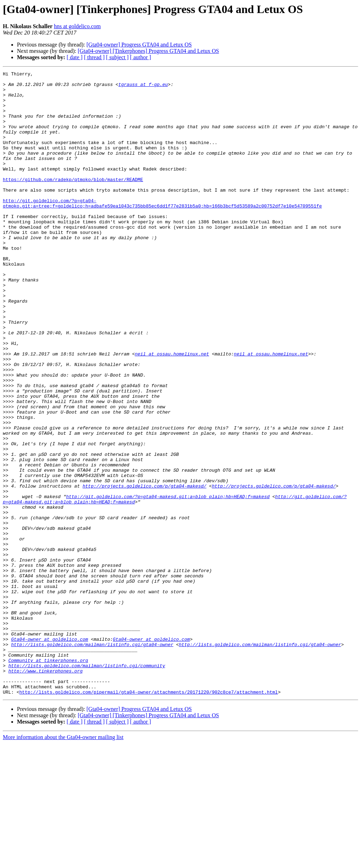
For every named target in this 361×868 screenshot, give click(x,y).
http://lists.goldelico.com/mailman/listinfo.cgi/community (87, 785)
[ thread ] (94, 57)
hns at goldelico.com (77, 26)
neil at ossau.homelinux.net (172, 411)
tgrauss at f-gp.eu (143, 87)
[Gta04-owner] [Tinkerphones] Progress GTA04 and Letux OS (148, 51)
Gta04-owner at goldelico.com (49, 753)
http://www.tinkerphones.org (46, 791)
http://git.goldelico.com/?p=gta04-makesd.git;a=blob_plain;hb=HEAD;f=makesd (168, 582)
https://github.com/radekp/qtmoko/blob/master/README (73, 201)
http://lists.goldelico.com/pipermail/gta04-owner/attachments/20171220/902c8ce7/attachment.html (149, 817)
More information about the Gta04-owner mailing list (63, 862)
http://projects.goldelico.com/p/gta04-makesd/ (144, 569)
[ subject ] (117, 57)
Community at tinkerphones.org (48, 779)
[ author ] (141, 57)
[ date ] (75, 57)
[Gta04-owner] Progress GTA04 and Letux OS (139, 45)
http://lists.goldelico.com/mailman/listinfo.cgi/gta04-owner (92, 759)
